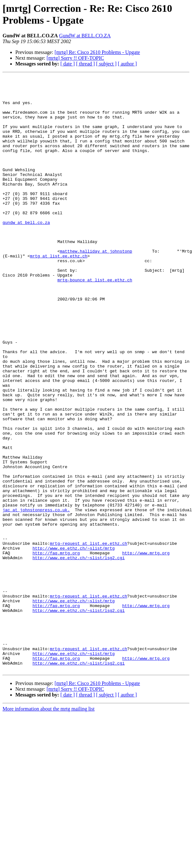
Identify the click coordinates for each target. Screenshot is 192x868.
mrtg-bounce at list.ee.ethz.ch (95, 321)
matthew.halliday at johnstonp (96, 286)
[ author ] (127, 64)
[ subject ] (106, 64)
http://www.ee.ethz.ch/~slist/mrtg (74, 643)
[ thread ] (85, 64)
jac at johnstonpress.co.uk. (36, 597)
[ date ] (68, 64)
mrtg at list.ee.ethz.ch (59, 292)
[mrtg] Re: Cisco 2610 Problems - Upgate (97, 52)
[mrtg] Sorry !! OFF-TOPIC (75, 58)
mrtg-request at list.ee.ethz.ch (88, 637)
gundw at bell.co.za (26, 252)
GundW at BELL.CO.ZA (85, 36)
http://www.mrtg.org (146, 649)
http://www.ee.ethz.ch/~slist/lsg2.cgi (79, 654)
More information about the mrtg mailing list (49, 828)
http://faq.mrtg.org (56, 649)
